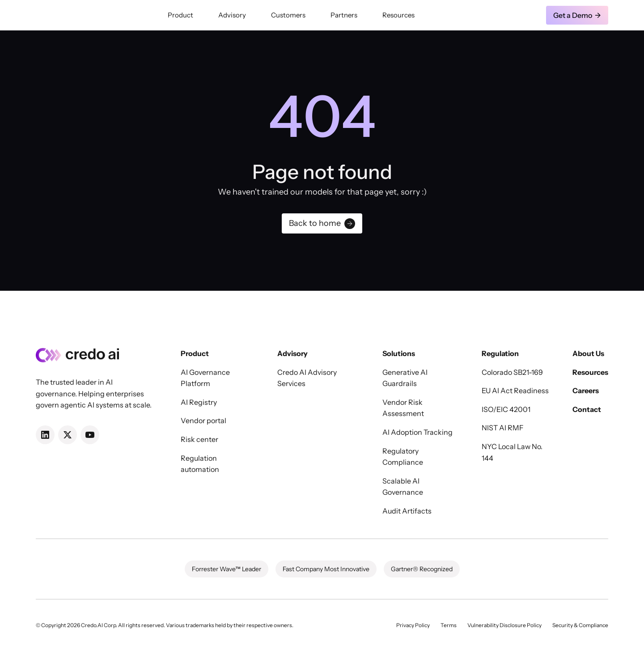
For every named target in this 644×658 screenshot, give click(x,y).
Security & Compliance (580, 625)
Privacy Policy (413, 625)
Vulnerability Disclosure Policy (504, 625)
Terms (449, 625)
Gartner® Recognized (422, 569)
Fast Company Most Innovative (326, 569)
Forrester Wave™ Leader (227, 569)
